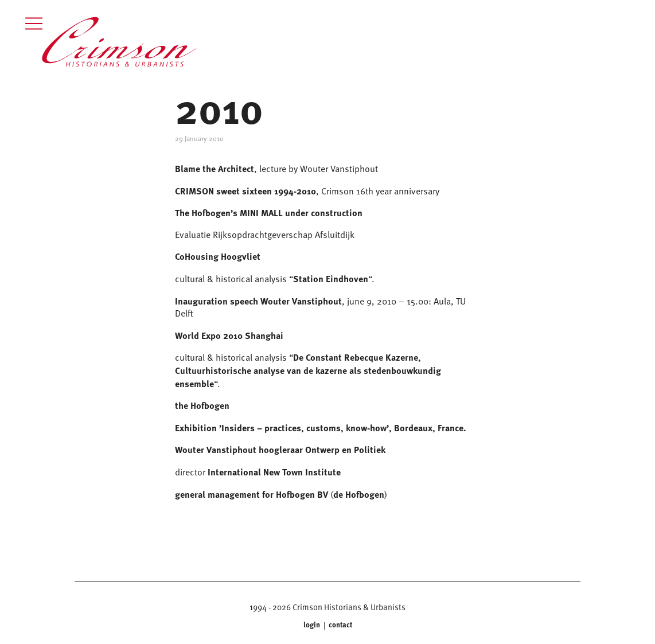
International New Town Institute (274, 472)
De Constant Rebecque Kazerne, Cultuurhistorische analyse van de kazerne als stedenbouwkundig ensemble (308, 370)
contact (340, 625)
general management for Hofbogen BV (252, 494)
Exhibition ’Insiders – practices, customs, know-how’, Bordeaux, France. (321, 428)
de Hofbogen (359, 494)
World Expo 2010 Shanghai (229, 335)
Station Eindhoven (331, 278)
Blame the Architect (215, 168)
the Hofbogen (202, 405)
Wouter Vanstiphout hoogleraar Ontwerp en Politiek (280, 449)
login (313, 625)
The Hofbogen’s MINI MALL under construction (269, 212)
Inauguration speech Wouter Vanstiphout (258, 301)
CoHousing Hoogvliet (218, 256)
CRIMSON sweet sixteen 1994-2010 (245, 191)
